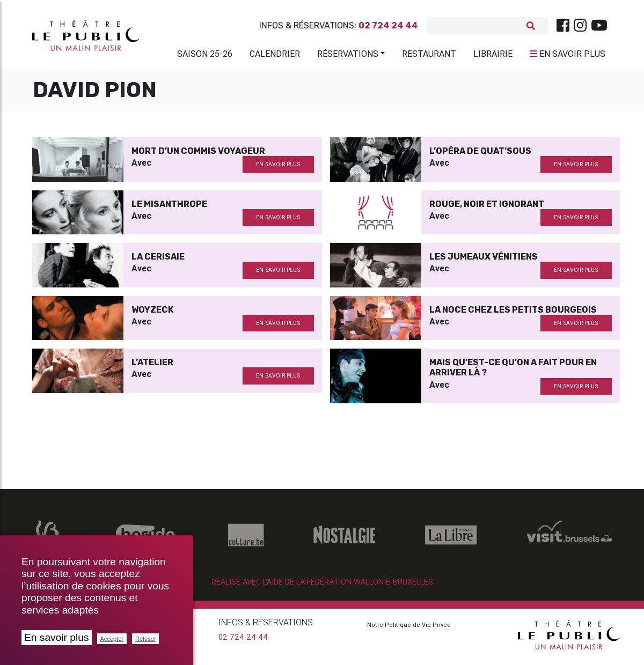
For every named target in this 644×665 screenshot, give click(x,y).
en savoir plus (278, 169)
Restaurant (429, 56)
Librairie (493, 56)
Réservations (348, 56)
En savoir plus (57, 637)
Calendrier (275, 56)
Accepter (112, 639)
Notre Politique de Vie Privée (409, 629)
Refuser (146, 639)
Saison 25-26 (205, 56)
